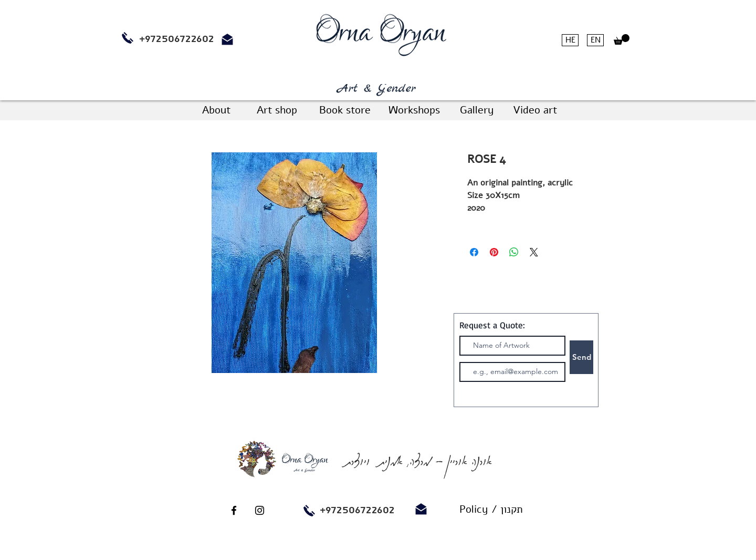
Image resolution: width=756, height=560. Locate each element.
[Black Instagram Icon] (260, 510)
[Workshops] (414, 110)
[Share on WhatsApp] (514, 252)
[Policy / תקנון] (491, 510)
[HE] (570, 40)
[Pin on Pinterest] (494, 252)
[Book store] (345, 110)
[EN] (595, 40)
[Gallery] (477, 110)
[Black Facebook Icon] (234, 510)
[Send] (581, 357)
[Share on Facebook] (474, 252)
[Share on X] (534, 252)
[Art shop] (277, 110)
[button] (622, 39)
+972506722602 (357, 510)
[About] (216, 110)
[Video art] (535, 110)
